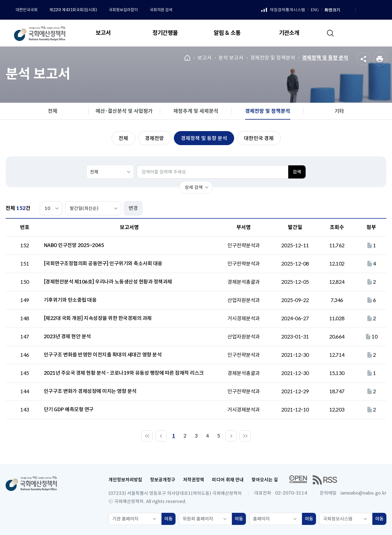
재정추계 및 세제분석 (196, 111)
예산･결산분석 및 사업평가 (124, 111)
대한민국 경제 (259, 138)
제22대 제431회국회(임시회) (73, 10)
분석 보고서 (231, 58)
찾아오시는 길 (265, 480)
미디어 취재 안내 (228, 480)
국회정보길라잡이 (123, 10)
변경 (133, 208)
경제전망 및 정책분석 (273, 58)
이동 (170, 520)
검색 (297, 172)
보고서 (205, 58)
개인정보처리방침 (125, 480)
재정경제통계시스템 (283, 10)
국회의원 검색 (161, 10)
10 (371, 337)
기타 (339, 111)
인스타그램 (367, 10)
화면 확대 (344, 10)
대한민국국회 (27, 10)
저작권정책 (194, 480)
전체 (53, 111)
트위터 (381, 10)
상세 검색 (194, 187)
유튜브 (374, 10)
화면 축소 (350, 10)
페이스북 (360, 10)
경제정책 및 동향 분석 (325, 58)
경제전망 (155, 138)
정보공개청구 (163, 480)
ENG (315, 10)
